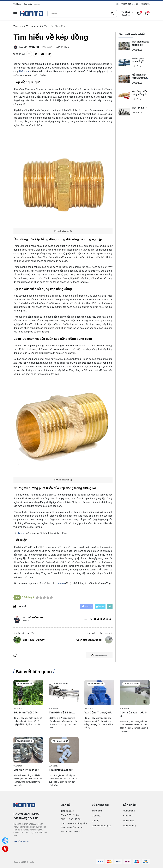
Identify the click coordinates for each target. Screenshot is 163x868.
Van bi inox (128, 821)
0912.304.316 (67, 811)
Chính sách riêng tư (101, 826)
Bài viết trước (24, 633)
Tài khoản (17, 4)
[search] (82, 14)
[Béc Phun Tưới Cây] (28, 692)
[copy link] (49, 54)
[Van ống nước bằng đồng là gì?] (124, 96)
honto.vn (60, 583)
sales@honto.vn (143, 4)
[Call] (5, 849)
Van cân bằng (130, 826)
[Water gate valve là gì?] (124, 63)
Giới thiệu (96, 816)
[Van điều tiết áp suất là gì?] (124, 46)
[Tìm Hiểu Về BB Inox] (64, 692)
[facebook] (95, 619)
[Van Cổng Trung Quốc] (99, 692)
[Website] (98, 619)
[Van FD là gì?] (124, 112)
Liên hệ (95, 821)
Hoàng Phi (34, 47)
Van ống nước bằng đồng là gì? (140, 94)
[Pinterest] (104, 619)
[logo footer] (31, 805)
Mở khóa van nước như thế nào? (140, 78)
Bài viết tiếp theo (100, 633)
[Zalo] (5, 841)
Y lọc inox (128, 816)
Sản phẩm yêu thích (32, 4)
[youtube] (110, 619)
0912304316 (126, 4)
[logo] (31, 14)
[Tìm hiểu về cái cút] (64, 750)
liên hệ (22, 533)
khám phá (24, 71)
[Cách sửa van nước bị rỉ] (135, 692)
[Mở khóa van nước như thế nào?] (124, 79)
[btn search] (112, 14)
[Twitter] (101, 619)
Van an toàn (129, 811)
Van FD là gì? (139, 108)
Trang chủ (97, 811)
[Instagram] (107, 619)
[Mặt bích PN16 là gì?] (28, 750)
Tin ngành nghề (25, 684)
